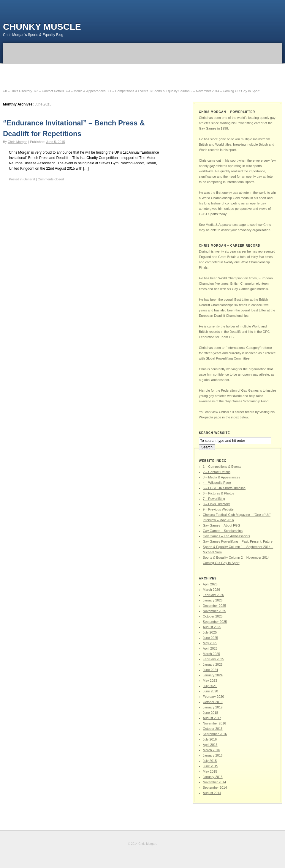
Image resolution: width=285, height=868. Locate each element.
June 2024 (210, 670)
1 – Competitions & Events (129, 91)
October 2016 (213, 729)
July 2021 (210, 686)
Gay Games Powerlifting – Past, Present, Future (238, 541)
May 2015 (210, 771)
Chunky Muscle (42, 27)
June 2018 (210, 713)
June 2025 (210, 638)
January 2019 (213, 707)
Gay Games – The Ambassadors (226, 536)
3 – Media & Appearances (87, 91)
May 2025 (210, 643)
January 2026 (213, 600)
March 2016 (211, 750)
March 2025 (211, 654)
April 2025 (210, 648)
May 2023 (210, 680)
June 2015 (210, 766)
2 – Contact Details (50, 91)
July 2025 (210, 632)
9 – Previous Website (218, 509)
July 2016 (210, 739)
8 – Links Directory (19, 91)
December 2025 (214, 606)
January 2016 (213, 755)
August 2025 (212, 627)
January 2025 (213, 664)
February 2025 (213, 659)
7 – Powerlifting (214, 499)
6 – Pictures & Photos (218, 493)
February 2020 (213, 697)
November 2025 (214, 611)
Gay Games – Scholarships (223, 531)
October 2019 (213, 702)
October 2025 (213, 616)
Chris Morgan (18, 142)
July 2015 (210, 761)
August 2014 (212, 793)
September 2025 (215, 622)
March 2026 (211, 590)
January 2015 (213, 777)
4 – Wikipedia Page (217, 483)
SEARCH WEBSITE (214, 433)
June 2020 (210, 691)
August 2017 (212, 718)
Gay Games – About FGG (221, 525)
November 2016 (214, 723)
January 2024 (213, 675)
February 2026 (213, 595)
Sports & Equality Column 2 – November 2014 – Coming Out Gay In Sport (206, 91)
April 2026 (210, 584)
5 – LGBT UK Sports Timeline (224, 488)
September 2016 (215, 734)
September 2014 (215, 787)
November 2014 (214, 782)
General (29, 179)
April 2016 (210, 745)
